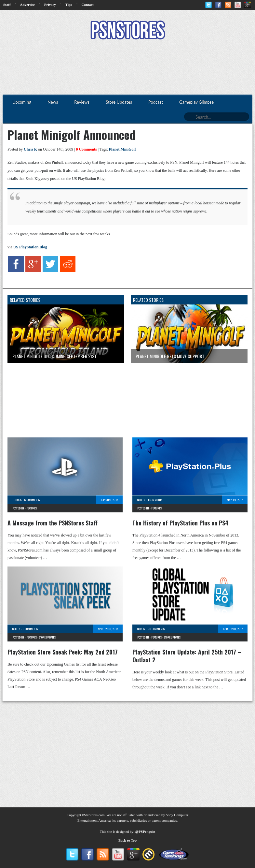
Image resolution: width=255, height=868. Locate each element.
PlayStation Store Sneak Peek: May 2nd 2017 (63, 652)
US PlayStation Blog (30, 247)
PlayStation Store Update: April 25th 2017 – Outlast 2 (187, 656)
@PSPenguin (145, 831)
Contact (87, 5)
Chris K (30, 149)
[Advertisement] (127, 68)
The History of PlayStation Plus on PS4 (181, 523)
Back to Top (127, 840)
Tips (69, 5)
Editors (17, 500)
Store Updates (47, 637)
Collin (141, 500)
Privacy (50, 5)
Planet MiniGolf (122, 149)
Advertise (27, 5)
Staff (7, 5)
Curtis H (142, 629)
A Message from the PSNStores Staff (53, 523)
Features (32, 508)
